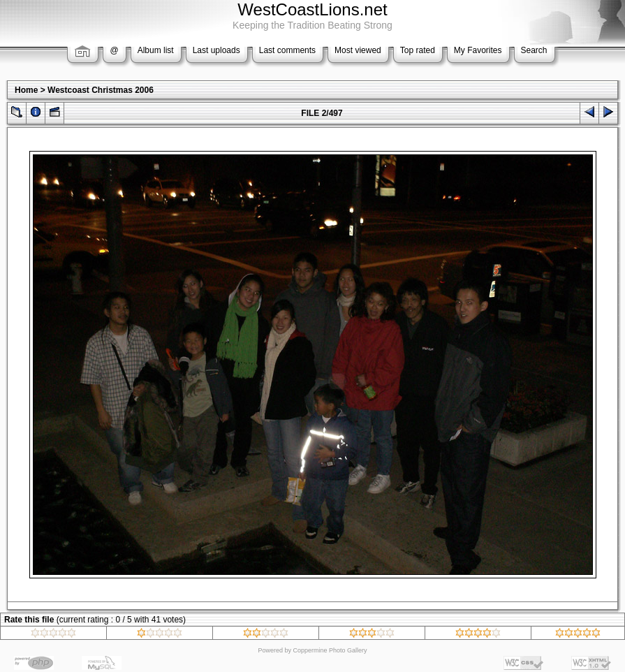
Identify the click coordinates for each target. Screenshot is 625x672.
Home (26, 90)
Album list (156, 50)
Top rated (418, 50)
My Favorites (478, 50)
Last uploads (216, 50)
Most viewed (358, 50)
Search (534, 50)
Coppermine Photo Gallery (330, 650)
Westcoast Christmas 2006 (101, 90)
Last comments (287, 50)
